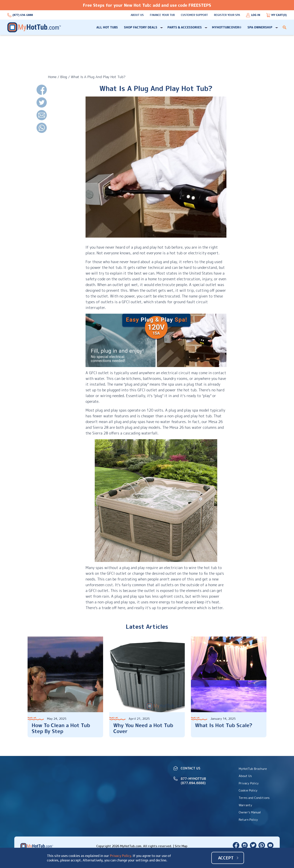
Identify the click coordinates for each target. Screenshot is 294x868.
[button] (285, 27)
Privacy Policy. (121, 856)
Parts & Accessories (185, 27)
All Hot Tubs (107, 27)
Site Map (181, 846)
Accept (226, 858)
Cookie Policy (248, 790)
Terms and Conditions (254, 798)
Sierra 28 (101, 427)
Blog (64, 77)
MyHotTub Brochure (253, 769)
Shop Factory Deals (141, 27)
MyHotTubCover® (227, 27)
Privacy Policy (249, 783)
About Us (137, 15)
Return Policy (248, 820)
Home (52, 77)
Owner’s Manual (250, 812)
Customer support (194, 15)
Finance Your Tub (162, 15)
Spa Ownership (260, 27)
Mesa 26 (216, 422)
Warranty (245, 805)
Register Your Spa (227, 15)
